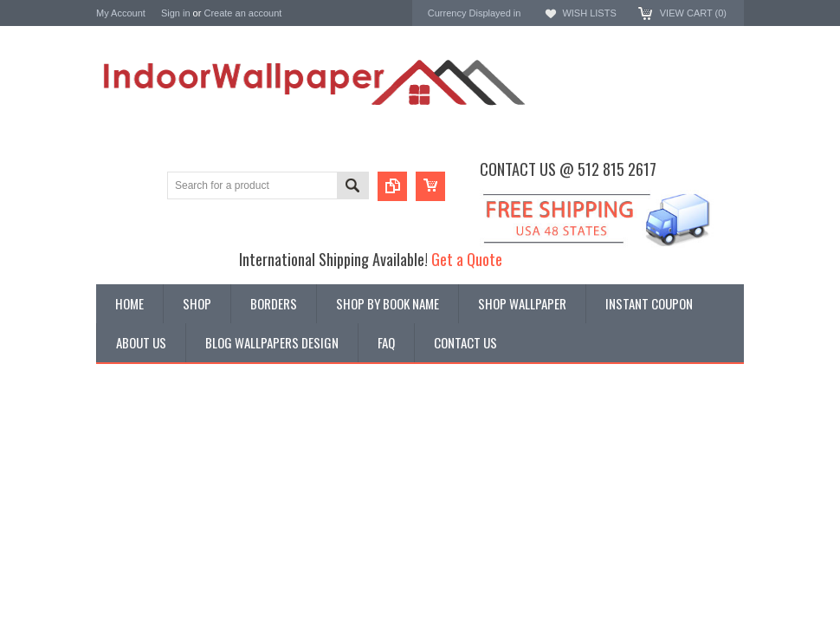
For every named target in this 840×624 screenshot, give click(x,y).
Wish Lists (589, 13)
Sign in (176, 13)
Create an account (242, 13)
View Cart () (693, 13)
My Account (121, 13)
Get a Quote (467, 259)
